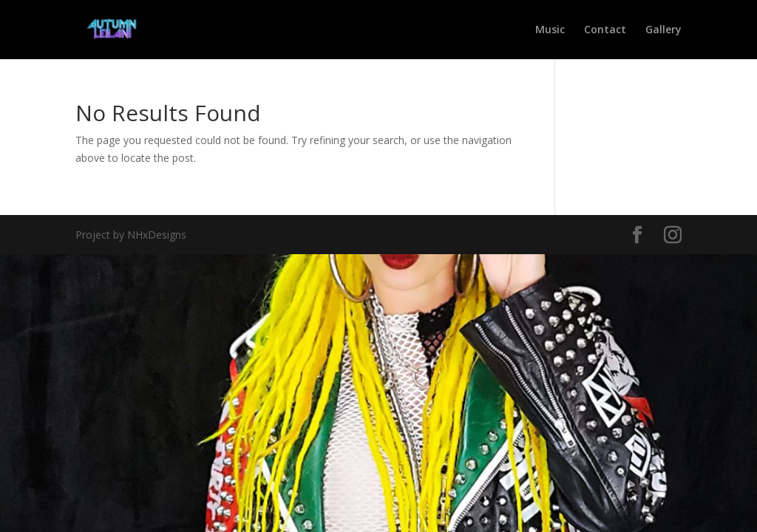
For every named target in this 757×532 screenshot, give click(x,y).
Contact (605, 30)
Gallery (663, 30)
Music (550, 30)
